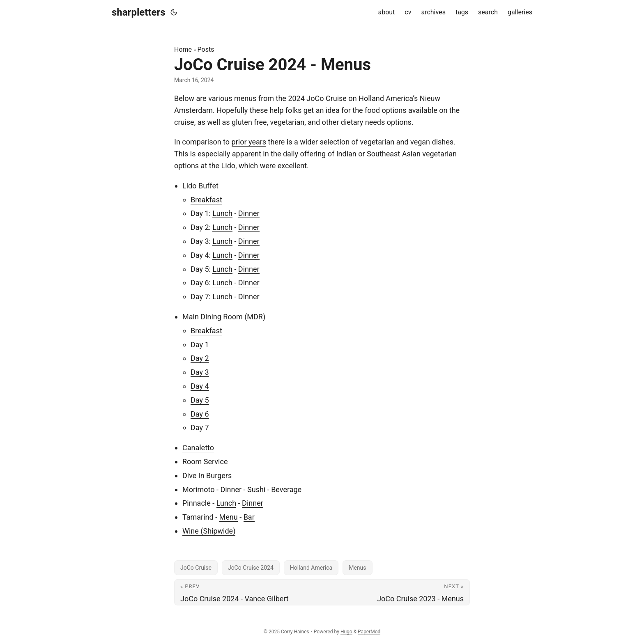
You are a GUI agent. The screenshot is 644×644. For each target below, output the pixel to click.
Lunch (222, 213)
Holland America (311, 568)
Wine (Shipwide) (209, 531)
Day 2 (200, 358)
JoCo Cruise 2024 (251, 568)
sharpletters (139, 12)
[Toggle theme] (174, 12)
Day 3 (200, 372)
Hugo (346, 632)
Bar (249, 517)
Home (183, 49)
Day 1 (200, 345)
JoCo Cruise (196, 568)
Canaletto (198, 448)
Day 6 (200, 414)
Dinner (249, 213)
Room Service (205, 462)
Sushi (256, 489)
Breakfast (206, 200)
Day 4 (200, 386)
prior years (249, 142)
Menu (229, 517)
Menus (357, 568)
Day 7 (200, 427)
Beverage (286, 489)
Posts (206, 49)
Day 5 (200, 400)
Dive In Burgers (207, 476)
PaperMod (369, 632)
